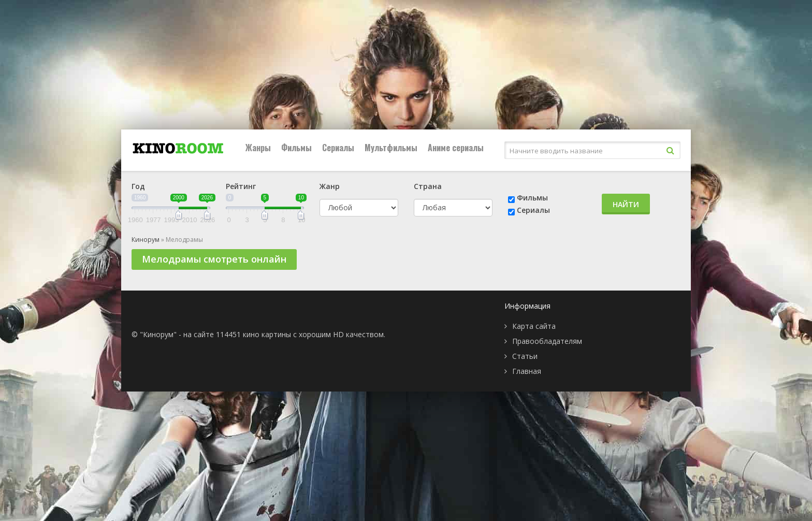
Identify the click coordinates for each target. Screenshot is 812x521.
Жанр (330, 186)
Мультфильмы (391, 148)
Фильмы (296, 148)
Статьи (525, 356)
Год (138, 186)
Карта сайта (534, 326)
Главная (527, 371)
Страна (428, 186)
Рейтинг (241, 186)
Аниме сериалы (456, 148)
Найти (626, 204)
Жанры (258, 148)
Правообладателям (547, 341)
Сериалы (338, 148)
